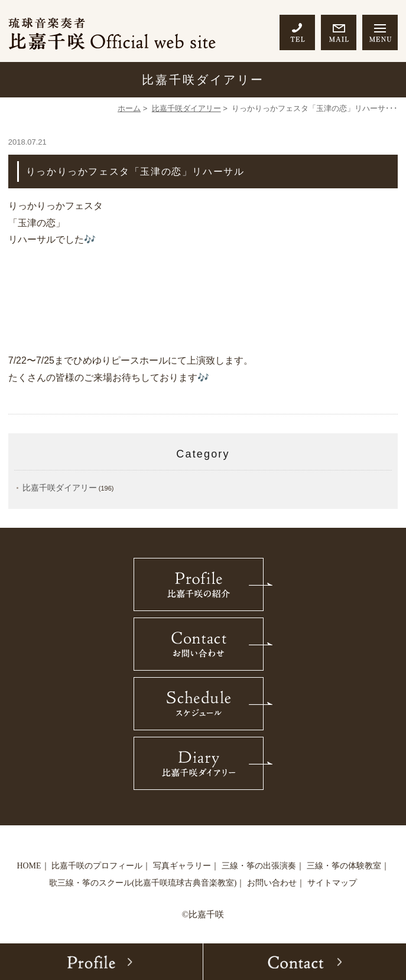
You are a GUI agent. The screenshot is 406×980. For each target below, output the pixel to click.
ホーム (129, 108)
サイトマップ (332, 883)
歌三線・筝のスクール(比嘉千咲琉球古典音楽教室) (143, 883)
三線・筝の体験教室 (344, 866)
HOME (29, 866)
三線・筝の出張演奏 (259, 866)
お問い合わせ (272, 883)
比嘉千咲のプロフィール (97, 866)
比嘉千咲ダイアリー (186, 108)
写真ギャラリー (182, 866)
